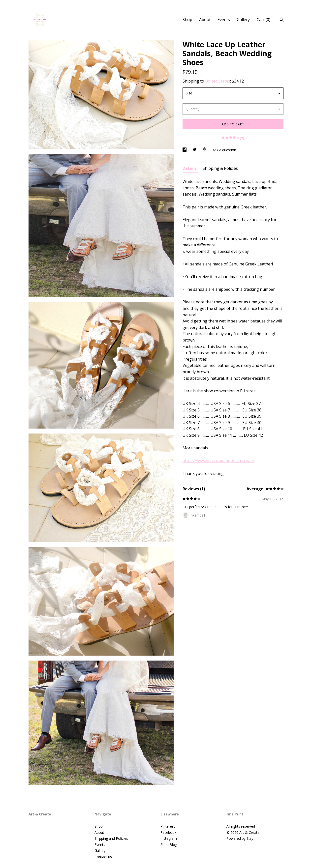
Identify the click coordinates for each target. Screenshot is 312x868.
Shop (187, 20)
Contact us (103, 857)
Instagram (169, 838)
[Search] (282, 20)
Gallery (243, 20)
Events (224, 20)
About (205, 20)
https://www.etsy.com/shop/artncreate (218, 461)
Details (190, 168)
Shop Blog (169, 845)
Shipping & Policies (220, 168)
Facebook (168, 832)
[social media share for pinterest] (205, 150)
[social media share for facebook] (185, 150)
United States (218, 81)
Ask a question (224, 150)
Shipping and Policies (111, 838)
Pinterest (168, 826)
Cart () (264, 20)
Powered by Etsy (240, 838)
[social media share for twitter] (195, 150)
